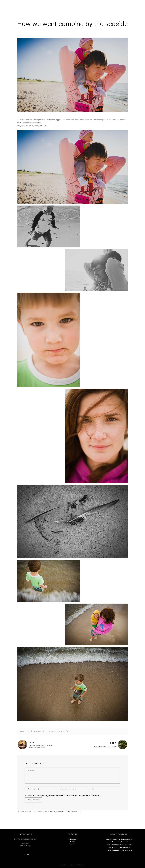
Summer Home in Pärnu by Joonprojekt (119, 839)
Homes (98, 5)
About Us (119, 5)
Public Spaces (85, 5)
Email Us (17, 839)
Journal (108, 5)
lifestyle (52, 731)
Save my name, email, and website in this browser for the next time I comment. (65, 796)
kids (46, 731)
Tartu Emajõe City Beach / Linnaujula (119, 845)
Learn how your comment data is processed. (64, 812)
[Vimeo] (29, 855)
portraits (60, 731)
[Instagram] (24, 855)
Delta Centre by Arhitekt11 (119, 842)
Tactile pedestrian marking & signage (119, 850)
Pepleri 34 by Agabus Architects (119, 848)
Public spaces (73, 839)
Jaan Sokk (10, 4)
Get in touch (132, 5)
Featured (72, 844)
